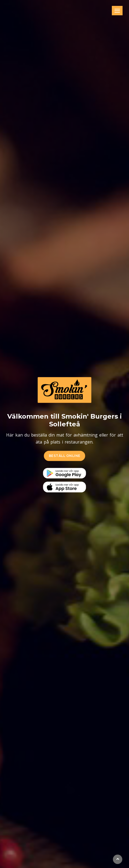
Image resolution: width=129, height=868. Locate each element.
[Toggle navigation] (117, 11)
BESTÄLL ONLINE (65, 456)
